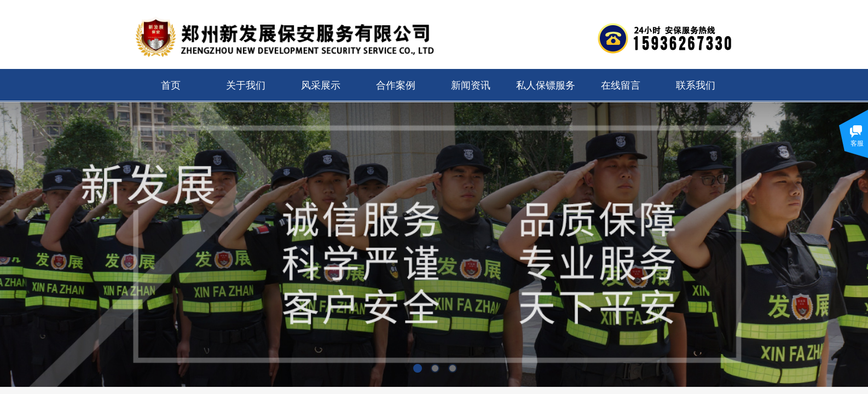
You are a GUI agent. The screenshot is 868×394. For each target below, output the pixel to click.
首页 (171, 85)
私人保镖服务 (546, 85)
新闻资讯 (471, 85)
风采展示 (321, 85)
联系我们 (696, 85)
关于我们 (246, 85)
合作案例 (396, 85)
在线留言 (621, 85)
